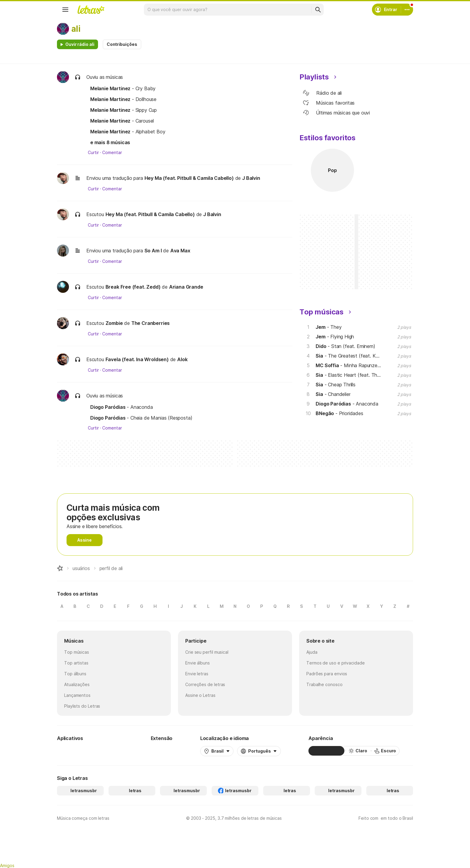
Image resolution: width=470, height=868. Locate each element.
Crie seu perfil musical (207, 652)
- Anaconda (122, 407)
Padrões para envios (327, 674)
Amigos (7, 865)
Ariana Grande (186, 287)
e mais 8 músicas (110, 142)
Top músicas (77, 652)
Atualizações (77, 684)
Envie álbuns (198, 663)
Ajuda (312, 652)
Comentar (112, 153)
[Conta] (407, 10)
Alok (182, 359)
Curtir (93, 153)
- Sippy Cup (123, 110)
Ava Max (180, 251)
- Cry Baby (123, 88)
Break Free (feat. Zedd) (133, 287)
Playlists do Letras (82, 706)
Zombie (114, 323)
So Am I (153, 251)
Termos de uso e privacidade (336, 663)
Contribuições (122, 44)
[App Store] (109, 751)
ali (76, 29)
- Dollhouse (123, 99)
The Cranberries (150, 323)
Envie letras (197, 674)
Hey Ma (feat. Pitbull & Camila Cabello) (189, 178)
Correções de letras (205, 684)
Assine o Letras (200, 695)
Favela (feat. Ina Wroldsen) (137, 359)
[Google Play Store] (73, 751)
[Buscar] (318, 10)
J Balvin (251, 178)
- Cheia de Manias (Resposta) (141, 418)
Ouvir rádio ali (80, 44)
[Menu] (65, 10)
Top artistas (76, 663)
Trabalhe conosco (324, 684)
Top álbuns (75, 674)
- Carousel (122, 121)
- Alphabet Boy (128, 132)
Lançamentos (77, 695)
